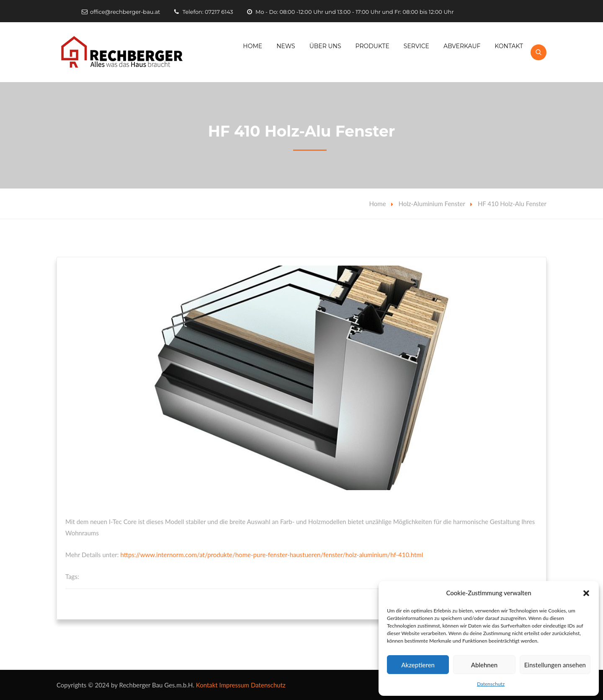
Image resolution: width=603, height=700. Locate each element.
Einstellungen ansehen (555, 665)
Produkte (372, 46)
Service (416, 46)
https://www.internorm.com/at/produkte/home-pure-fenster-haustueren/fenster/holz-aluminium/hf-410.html (272, 555)
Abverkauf (462, 46)
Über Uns (325, 46)
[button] (586, 593)
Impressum (234, 685)
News (286, 46)
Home (253, 46)
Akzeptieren (418, 665)
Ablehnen (484, 665)
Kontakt (509, 46)
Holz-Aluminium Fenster (432, 204)
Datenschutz (491, 684)
